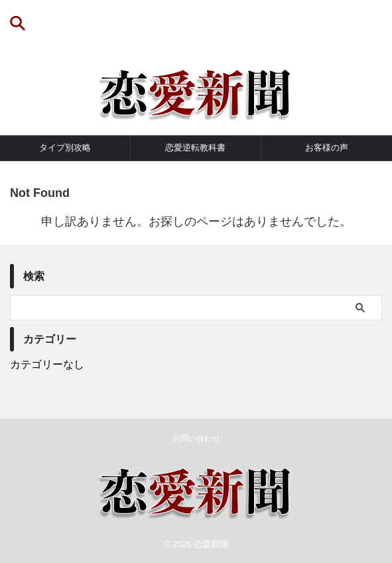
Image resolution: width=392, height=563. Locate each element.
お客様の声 (327, 148)
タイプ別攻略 (65, 148)
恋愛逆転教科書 (195, 148)
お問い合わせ (196, 438)
